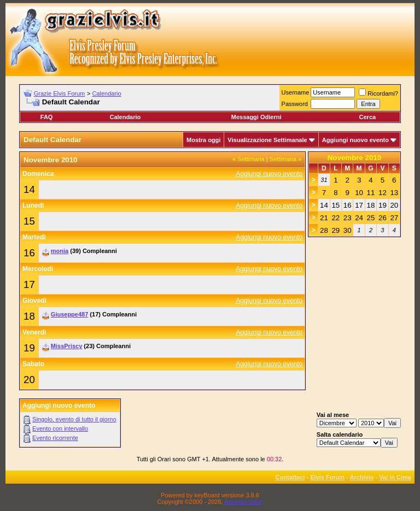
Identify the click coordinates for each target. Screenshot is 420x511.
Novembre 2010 (355, 158)
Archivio (362, 477)
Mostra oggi (203, 140)
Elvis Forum (327, 477)
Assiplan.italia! (243, 502)
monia (60, 251)
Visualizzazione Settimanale (267, 140)
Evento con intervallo (60, 428)
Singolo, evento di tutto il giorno (74, 419)
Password (295, 104)
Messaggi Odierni (256, 117)
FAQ (47, 117)
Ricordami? (378, 93)
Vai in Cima (395, 477)
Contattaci (290, 477)
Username (296, 92)
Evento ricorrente (55, 438)
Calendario (106, 93)
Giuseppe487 (69, 314)
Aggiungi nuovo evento (355, 140)
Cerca (368, 117)
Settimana (249, 159)
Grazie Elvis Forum (60, 93)
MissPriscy (66, 346)
